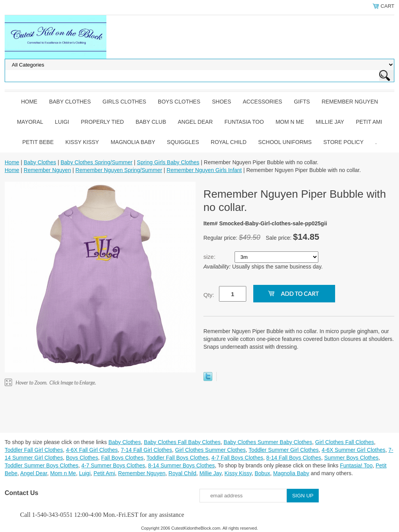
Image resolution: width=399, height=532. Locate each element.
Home (29, 102)
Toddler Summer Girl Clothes (284, 450)
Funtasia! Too (356, 465)
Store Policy (343, 142)
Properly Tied (102, 122)
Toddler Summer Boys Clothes (41, 465)
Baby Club (151, 122)
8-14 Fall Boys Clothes (294, 458)
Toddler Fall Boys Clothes (177, 458)
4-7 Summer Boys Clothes (113, 465)
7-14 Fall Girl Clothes (147, 450)
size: (210, 257)
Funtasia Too (244, 122)
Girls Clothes (124, 102)
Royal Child (229, 142)
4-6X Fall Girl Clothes (92, 450)
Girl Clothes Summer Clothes (210, 450)
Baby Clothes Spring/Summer (96, 162)
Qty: (209, 295)
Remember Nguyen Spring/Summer (119, 170)
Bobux (262, 473)
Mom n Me (290, 122)
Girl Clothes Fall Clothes (345, 442)
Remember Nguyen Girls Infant (204, 170)
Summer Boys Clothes (351, 458)
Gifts (302, 102)
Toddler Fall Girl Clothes (34, 450)
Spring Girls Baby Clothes (168, 162)
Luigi (62, 122)
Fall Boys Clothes (122, 458)
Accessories (262, 102)
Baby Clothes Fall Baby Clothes (182, 442)
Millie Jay (330, 122)
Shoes (222, 102)
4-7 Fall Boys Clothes (237, 458)
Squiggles (183, 142)
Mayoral (30, 122)
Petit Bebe (38, 142)
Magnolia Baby (133, 142)
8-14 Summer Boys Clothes (181, 465)
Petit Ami (369, 122)
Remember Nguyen (350, 102)
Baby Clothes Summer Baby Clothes (268, 442)
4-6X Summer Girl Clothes (354, 450)
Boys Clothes (179, 102)
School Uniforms (285, 142)
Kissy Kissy (82, 142)
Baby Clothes (70, 102)
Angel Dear (195, 122)
